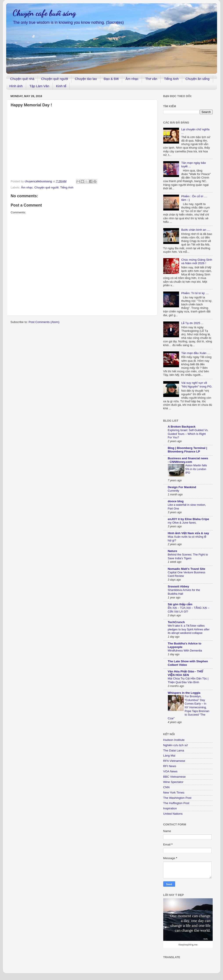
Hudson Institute (174, 740)
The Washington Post (177, 798)
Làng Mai (169, 756)
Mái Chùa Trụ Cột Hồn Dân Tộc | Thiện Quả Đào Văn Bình (188, 680)
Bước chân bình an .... (196, 230)
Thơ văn (151, 79)
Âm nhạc (132, 79)
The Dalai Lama (174, 750)
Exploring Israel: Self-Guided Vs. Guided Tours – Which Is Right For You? (188, 434)
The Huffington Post (176, 803)
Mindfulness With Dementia (185, 651)
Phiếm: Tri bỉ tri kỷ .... (195, 293)
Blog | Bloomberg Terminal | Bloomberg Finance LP (188, 450)
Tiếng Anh (171, 79)
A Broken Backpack (182, 427)
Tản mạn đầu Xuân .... (196, 353)
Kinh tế (61, 86)
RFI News (170, 766)
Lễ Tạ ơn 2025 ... (192, 323)
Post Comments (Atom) (44, 322)
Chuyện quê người (54, 79)
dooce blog (176, 501)
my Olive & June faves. (182, 523)
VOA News (170, 771)
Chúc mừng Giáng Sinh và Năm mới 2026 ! (197, 261)
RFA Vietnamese (174, 761)
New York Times (174, 793)
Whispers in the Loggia (184, 693)
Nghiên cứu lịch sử (176, 745)
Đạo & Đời (111, 79)
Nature (173, 551)
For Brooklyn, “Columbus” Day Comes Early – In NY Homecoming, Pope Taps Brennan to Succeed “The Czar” (189, 707)
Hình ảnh (16, 86)
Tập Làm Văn (39, 86)
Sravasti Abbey (179, 586)
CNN (166, 787)
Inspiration (170, 808)
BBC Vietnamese (175, 777)
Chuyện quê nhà (22, 79)
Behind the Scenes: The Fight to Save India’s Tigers (188, 556)
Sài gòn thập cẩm (180, 604)
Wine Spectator (173, 782)
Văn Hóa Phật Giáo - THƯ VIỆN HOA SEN (186, 673)
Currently (174, 491)
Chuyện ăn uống (197, 79)
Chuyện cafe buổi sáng (44, 13)
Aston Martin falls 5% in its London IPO (196, 469)
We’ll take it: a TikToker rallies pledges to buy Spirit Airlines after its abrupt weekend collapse (189, 629)
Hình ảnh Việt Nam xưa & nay (189, 533)
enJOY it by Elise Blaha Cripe (189, 519)
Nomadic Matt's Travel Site (187, 569)
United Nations (173, 814)
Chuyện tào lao (86, 79)
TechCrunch (176, 622)
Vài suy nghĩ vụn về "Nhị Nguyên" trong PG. (197, 385)
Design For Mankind (182, 487)
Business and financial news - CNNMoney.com (188, 460)
